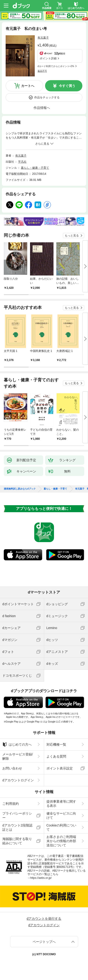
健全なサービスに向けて (61, 815)
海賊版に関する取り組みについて (17, 841)
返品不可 (42, 71)
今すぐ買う (67, 86)
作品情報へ (42, 108)
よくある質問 (56, 756)
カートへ (28, 86)
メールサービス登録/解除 (18, 756)
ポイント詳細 (48, 58)
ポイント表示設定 (60, 768)
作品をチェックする (47, 97)
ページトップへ (44, 942)
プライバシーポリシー (17, 815)
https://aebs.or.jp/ (41, 878)
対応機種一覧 (56, 744)
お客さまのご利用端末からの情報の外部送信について (61, 841)
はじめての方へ (17, 744)
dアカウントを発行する (44, 919)
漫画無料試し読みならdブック (20, 489)
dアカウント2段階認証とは (17, 827)
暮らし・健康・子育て (35, 168)
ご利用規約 (11, 804)
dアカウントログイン (18, 780)
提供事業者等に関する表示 (61, 804)
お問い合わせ (12, 768)
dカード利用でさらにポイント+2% (56, 66)
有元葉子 (43, 38)
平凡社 (22, 162)
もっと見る (72, 236)
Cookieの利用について (61, 827)
